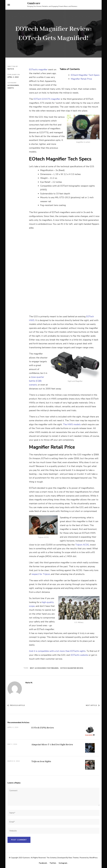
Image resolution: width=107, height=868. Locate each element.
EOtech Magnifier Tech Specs (85, 75)
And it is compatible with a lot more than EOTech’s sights (57, 651)
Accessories (13, 85)
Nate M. (11, 69)
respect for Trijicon (41, 574)
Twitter (53, 863)
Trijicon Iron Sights (41, 762)
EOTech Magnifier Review (72, 668)
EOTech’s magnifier (38, 70)
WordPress (93, 858)
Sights (11, 88)
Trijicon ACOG (82, 545)
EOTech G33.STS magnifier (47, 99)
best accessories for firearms (44, 668)
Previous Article (16, 705)
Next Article (93, 705)
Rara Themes (74, 858)
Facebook (43, 863)
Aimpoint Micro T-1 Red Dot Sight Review (52, 745)
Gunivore (34, 3)
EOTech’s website (79, 655)
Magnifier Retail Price (81, 79)
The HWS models (72, 424)
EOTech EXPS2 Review (43, 728)
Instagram (63, 863)
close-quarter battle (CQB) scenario (37, 381)
